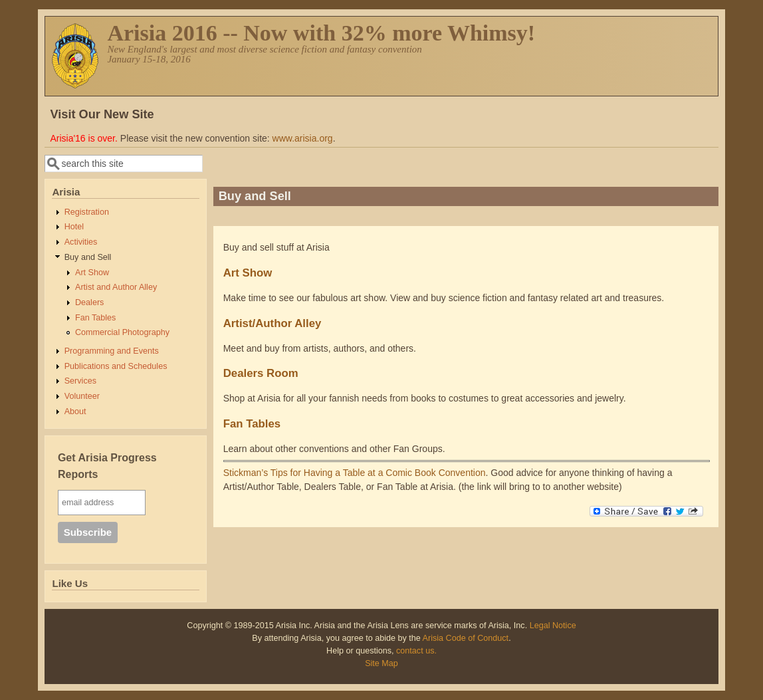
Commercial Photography (122, 332)
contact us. (416, 651)
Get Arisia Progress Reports (107, 466)
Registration (87, 212)
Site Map (381, 663)
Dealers (89, 302)
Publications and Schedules (116, 366)
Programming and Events (112, 351)
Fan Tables (95, 318)
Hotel (74, 227)
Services (80, 381)
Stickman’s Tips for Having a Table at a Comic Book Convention (355, 473)
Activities (81, 242)
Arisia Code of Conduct (466, 638)
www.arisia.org (303, 138)
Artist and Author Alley (116, 287)
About (75, 411)
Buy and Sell (88, 257)
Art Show (92, 273)
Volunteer (82, 396)
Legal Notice (553, 626)
